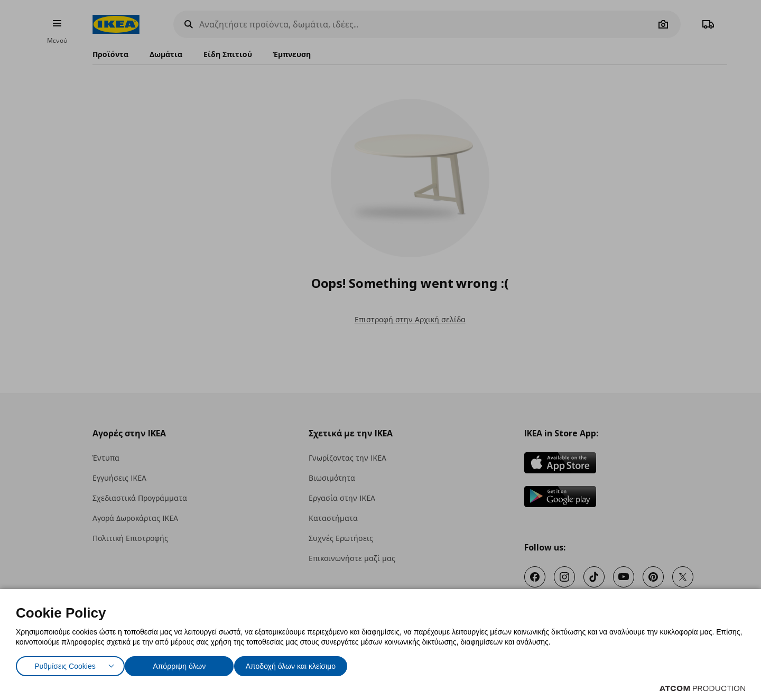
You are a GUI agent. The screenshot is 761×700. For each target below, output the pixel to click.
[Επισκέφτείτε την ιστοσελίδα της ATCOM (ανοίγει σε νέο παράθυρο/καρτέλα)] (702, 688)
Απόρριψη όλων (184, 664)
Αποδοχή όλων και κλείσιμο (307, 664)
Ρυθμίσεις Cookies (65, 664)
